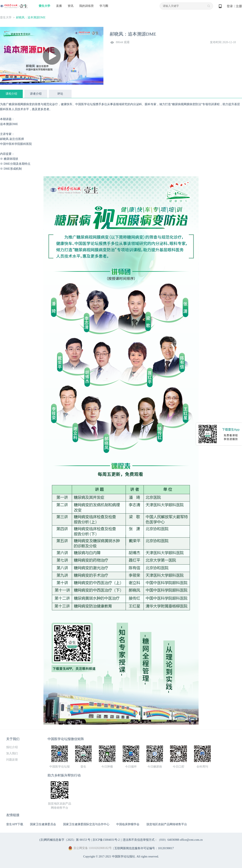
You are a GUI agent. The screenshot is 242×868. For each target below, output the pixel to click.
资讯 (71, 6)
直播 (59, 6)
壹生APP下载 (15, 824)
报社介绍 (12, 747)
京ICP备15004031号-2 (106, 840)
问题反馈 (12, 760)
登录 (230, 6)
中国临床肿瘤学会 (128, 824)
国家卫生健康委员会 (43, 824)
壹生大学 (44, 6)
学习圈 (104, 6)
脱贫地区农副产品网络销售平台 (167, 824)
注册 (239, 6)
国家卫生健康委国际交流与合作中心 (86, 824)
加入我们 (12, 753)
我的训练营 (86, 6)
